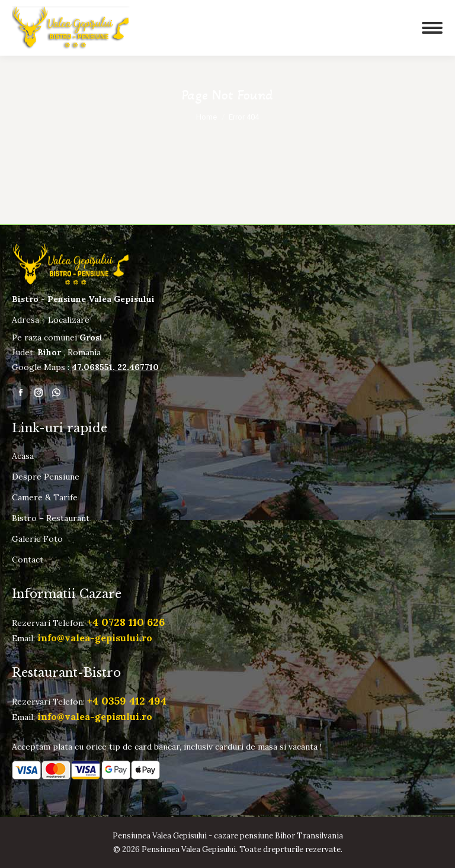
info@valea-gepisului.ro (95, 638)
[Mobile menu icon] (416, 28)
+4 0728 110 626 (126, 622)
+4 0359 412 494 (127, 701)
